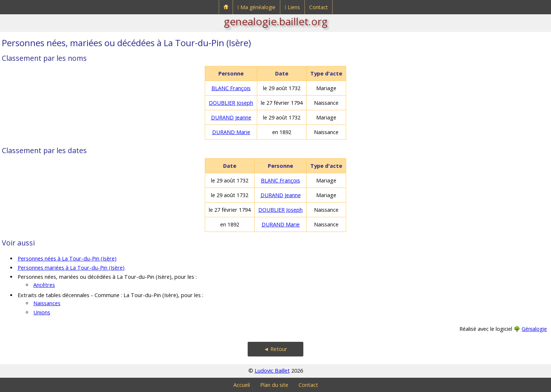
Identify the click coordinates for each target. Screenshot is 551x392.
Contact (319, 7)
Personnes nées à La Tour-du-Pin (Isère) (67, 258)
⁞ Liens (292, 7)
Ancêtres (44, 285)
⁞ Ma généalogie (256, 7)
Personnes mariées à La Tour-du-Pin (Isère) (71, 268)
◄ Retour (275, 349)
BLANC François (231, 88)
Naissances (47, 303)
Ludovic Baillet (272, 371)
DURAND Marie (231, 132)
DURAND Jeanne (231, 117)
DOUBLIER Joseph (231, 103)
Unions (42, 312)
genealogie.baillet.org (276, 21)
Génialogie (534, 329)
